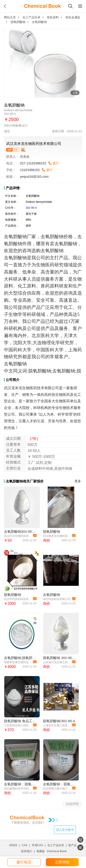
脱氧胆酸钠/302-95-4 (59, 721)
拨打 (56, 163)
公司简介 (13, 380)
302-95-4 (31, 208)
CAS (25, 845)
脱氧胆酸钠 (18, 22)
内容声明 (72, 804)
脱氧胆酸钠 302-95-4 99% (59, 658)
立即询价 (62, 862)
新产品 (72, 845)
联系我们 (27, 851)
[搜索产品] (70, 6)
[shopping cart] (80, 840)
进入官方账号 (65, 830)
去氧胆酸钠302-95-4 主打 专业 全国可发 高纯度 (20, 531)
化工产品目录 (31, 17)
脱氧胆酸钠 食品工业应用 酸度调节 (20, 721)
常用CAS (37, 845)
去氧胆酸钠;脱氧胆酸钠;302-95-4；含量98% (20, 658)
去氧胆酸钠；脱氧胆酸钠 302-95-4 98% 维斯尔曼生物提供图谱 (59, 784)
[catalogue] (80, 847)
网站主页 (10, 17)
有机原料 (53, 17)
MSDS (13, 845)
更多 (78, 481)
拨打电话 (24, 862)
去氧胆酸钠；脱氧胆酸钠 (20, 784)
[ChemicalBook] (42, 6)
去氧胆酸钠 (51, 595)
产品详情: (13, 188)
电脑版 (41, 851)
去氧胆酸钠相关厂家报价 (25, 481)
